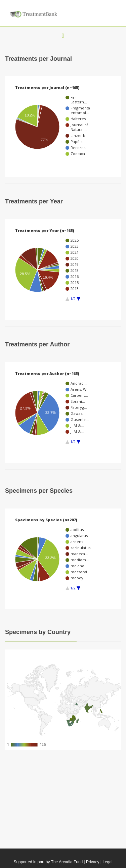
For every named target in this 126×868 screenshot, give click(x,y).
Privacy (93, 862)
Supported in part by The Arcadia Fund (48, 862)
